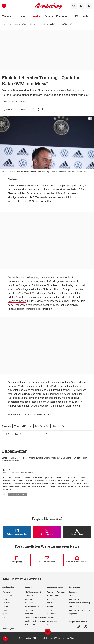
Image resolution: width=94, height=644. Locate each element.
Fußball (24, 24)
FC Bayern (6, 603)
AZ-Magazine (52, 621)
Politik (85, 16)
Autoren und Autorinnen (56, 592)
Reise (5, 625)
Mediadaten (52, 614)
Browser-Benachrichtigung (35, 606)
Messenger (29, 599)
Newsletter (29, 596)
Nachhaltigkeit (8, 629)
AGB (71, 596)
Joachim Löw (53, 193)
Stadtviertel (7, 596)
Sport (35, 16)
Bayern (24, 16)
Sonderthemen (53, 625)
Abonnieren (52, 599)
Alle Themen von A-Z (33, 592)
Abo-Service (52, 603)
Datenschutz (74, 599)
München (8, 16)
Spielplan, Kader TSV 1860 (35, 621)
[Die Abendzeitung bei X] (77, 532)
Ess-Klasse (29, 610)
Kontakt (50, 610)
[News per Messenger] (17, 560)
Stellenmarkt (30, 625)
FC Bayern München (22, 426)
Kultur (5, 621)
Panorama (62, 16)
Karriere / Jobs (53, 596)
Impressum (74, 592)
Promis (48, 16)
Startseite (8, 24)
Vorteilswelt (29, 614)
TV (76, 16)
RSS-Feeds (29, 603)
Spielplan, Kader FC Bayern (35, 618)
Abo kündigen (75, 606)
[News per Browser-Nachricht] (77, 560)
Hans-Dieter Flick (42, 426)
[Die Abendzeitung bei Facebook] (17, 532)
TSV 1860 (6, 606)
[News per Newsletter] (47, 560)
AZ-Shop (50, 618)
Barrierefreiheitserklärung (79, 603)
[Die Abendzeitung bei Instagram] (47, 532)
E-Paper (50, 606)
